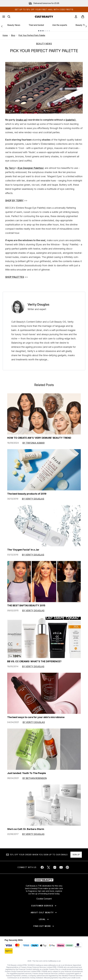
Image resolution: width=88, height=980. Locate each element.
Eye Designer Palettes (31, 168)
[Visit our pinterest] (67, 867)
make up (22, 120)
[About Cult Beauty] (44, 913)
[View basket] (83, 17)
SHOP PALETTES (15, 277)
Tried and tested (36, 25)
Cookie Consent (44, 899)
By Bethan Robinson (35, 778)
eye (8, 128)
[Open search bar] (9, 17)
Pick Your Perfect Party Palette (32, 35)
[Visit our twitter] (48, 867)
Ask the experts (60, 25)
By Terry (10, 168)
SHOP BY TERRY (14, 200)
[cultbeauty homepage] (44, 17)
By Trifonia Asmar (33, 443)
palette (70, 120)
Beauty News (14, 25)
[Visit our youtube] (61, 867)
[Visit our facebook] (42, 867)
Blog (13, 35)
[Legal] (44, 919)
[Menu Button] (4, 17)
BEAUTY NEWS (44, 44)
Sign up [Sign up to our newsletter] (76, 855)
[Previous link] (2, 26)
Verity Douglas (38, 304)
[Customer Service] (44, 906)
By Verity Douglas (33, 499)
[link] (76, 17)
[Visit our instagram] (55, 867)
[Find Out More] (44, 926)
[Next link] (86, 26)
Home (5, 35)
